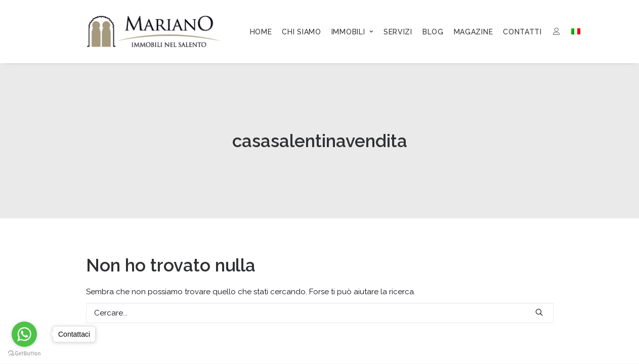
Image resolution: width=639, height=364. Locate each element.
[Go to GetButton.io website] (24, 354)
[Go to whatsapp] (24, 334)
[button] (539, 312)
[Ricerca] (320, 313)
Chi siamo (301, 32)
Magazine (474, 32)
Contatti (522, 32)
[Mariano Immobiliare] (154, 31)
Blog (433, 32)
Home (261, 32)
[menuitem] (261, 32)
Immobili (352, 32)
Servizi (398, 32)
